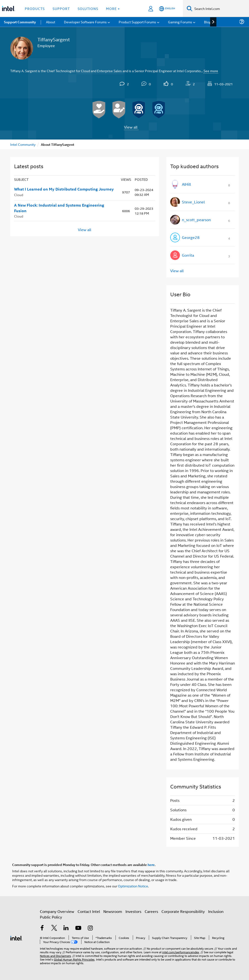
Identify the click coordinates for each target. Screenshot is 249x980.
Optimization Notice (133, 886)
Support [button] (61, 8)
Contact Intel (89, 911)
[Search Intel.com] (221, 9)
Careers (151, 911)
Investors (133, 911)
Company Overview (57, 911)
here (151, 865)
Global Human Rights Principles (74, 959)
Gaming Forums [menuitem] (180, 22)
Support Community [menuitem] (20, 22)
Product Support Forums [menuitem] (137, 22)
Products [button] (35, 8)
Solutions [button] (88, 8)
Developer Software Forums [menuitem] (85, 22)
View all (131, 127)
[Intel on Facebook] (42, 928)
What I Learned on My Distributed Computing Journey (64, 189)
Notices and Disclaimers (55, 956)
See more (211, 71)
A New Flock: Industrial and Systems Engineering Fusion (59, 208)
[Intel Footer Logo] (16, 938)
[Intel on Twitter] (54, 928)
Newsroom (113, 911)
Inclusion (216, 911)
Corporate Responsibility (183, 911)
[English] (167, 9)
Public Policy (51, 917)
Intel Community (23, 144)
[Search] (190, 8)
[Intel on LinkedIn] (66, 928)
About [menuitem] (51, 22)
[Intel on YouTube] (78, 928)
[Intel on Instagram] (90, 928)
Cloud (19, 195)
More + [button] (113, 8)
